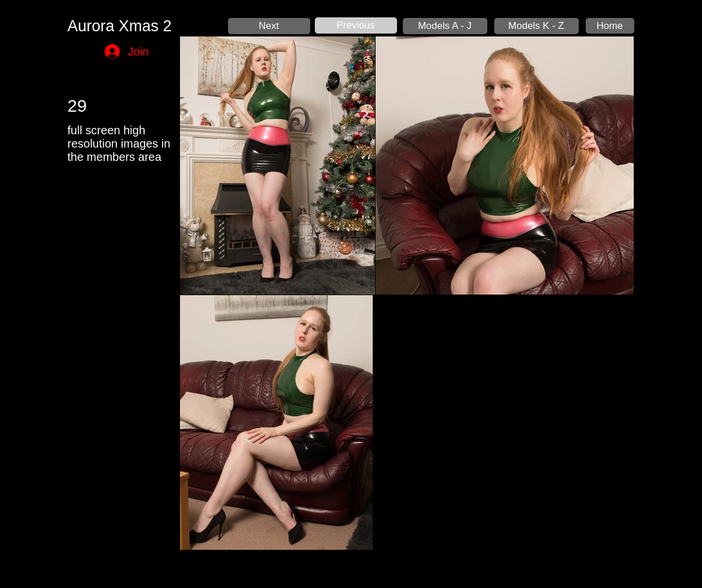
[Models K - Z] (536, 26)
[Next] (269, 26)
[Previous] (356, 25)
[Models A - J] (445, 26)
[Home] (610, 26)
